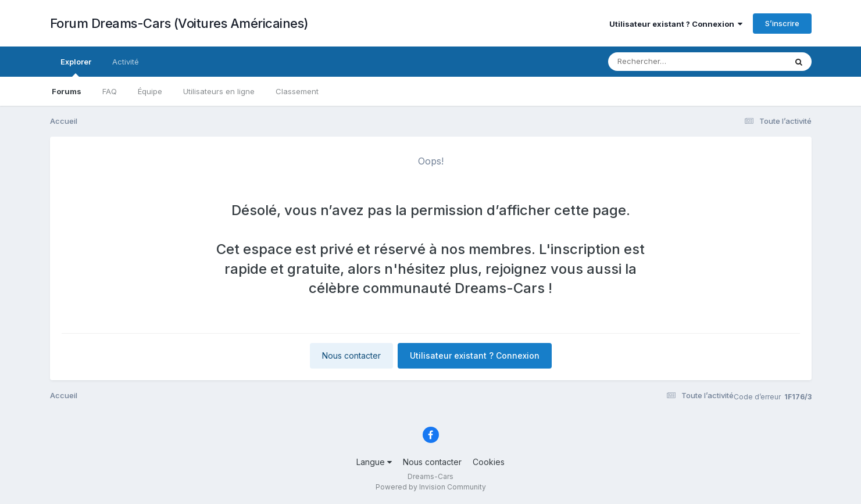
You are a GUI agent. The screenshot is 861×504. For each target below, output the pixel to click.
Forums (67, 91)
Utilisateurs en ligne (219, 91)
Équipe (150, 91)
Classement (297, 91)
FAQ (110, 91)
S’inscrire (782, 23)
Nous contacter (351, 355)
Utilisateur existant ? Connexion (676, 24)
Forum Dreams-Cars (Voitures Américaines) (179, 23)
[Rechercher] (664, 62)
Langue (374, 462)
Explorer (76, 67)
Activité (126, 62)
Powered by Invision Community (431, 487)
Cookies (489, 462)
